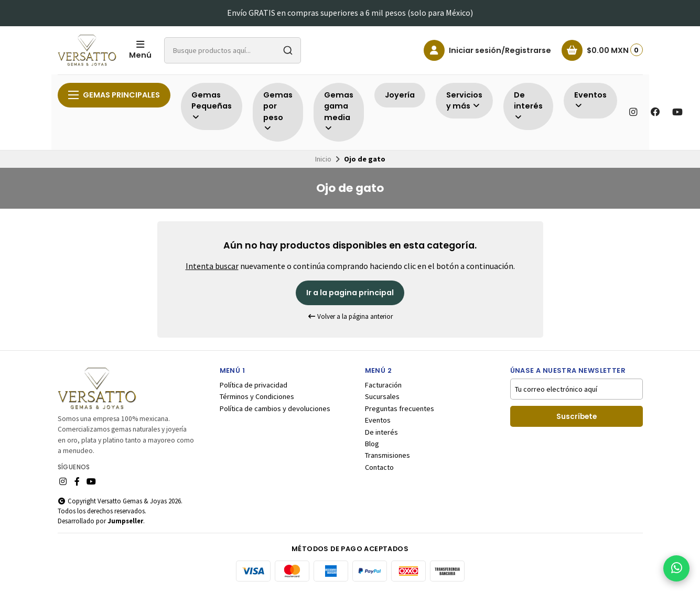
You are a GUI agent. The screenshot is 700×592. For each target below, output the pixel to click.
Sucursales (382, 396)
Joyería (400, 95)
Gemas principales (114, 95)
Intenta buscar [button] (212, 266)
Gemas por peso (278, 111)
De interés (381, 432)
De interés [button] (528, 106)
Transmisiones (387, 455)
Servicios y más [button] (464, 101)
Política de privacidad (254, 385)
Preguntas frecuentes (400, 408)
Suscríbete (577, 417)
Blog (372, 444)
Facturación (383, 385)
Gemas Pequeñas (212, 106)
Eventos (378, 420)
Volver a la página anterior (350, 316)
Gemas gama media (339, 111)
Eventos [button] (590, 100)
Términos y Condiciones (257, 396)
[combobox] (233, 50)
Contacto (379, 467)
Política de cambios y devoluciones (275, 408)
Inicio (323, 159)
